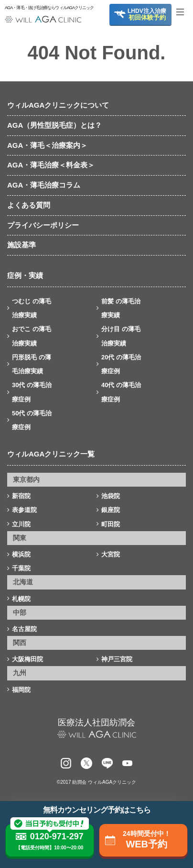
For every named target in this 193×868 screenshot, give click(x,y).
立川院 (21, 524)
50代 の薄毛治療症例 (32, 420)
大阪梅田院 (27, 659)
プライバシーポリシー (43, 225)
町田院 (111, 524)
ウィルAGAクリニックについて (58, 105)
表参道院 (24, 510)
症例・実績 (25, 275)
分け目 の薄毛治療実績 (121, 336)
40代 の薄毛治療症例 (121, 392)
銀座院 (111, 510)
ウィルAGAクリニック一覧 (51, 454)
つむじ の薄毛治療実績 (32, 308)
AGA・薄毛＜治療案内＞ (47, 145)
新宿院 (21, 496)
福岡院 (21, 690)
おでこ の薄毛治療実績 (32, 336)
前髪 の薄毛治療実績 (121, 308)
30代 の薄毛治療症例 (32, 392)
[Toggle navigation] (183, 12)
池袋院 (111, 496)
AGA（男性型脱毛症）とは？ (54, 125)
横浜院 (21, 554)
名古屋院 (24, 629)
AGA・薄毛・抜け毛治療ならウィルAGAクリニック (43, 8)
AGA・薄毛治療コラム (44, 185)
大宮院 (111, 554)
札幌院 (21, 599)
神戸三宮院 (117, 659)
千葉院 (21, 568)
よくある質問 (29, 205)
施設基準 (21, 245)
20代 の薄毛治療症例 (121, 364)
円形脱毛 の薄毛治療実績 (32, 364)
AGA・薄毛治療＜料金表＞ (51, 165)
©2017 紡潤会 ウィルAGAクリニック (96, 782)
